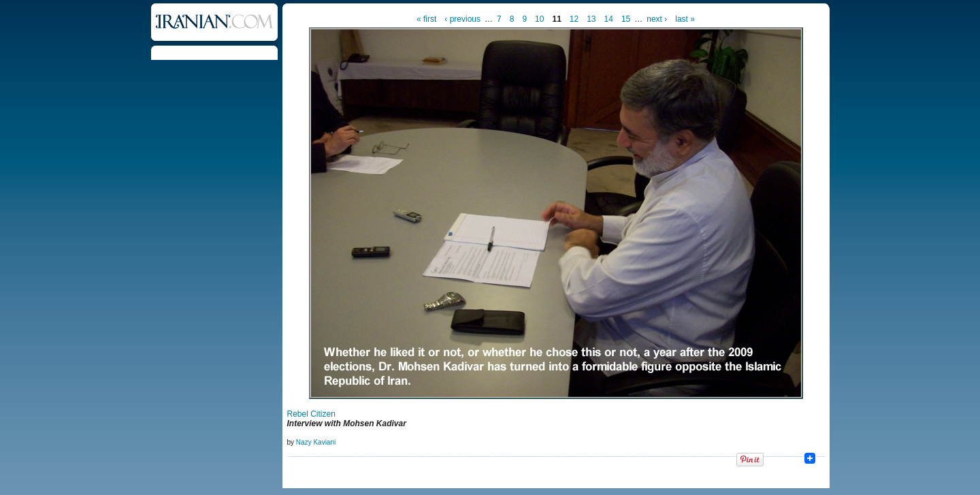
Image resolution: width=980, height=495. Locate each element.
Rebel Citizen (311, 414)
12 (574, 19)
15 (626, 19)
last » (685, 19)
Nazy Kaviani (316, 442)
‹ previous (462, 19)
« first (426, 19)
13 (591, 19)
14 (609, 19)
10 (539, 19)
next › (657, 19)
